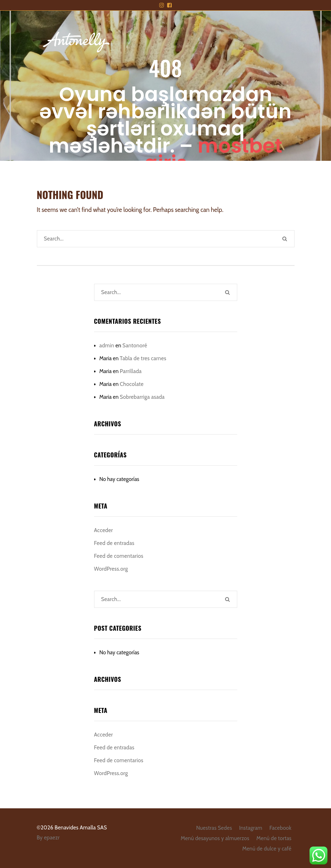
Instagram (251, 828)
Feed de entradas (114, 543)
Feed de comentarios (119, 556)
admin (107, 346)
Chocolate (132, 384)
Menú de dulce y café (267, 849)
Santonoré (135, 346)
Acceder (104, 530)
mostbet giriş (213, 154)
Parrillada (131, 371)
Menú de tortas (274, 838)
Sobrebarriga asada (142, 397)
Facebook (281, 828)
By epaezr (48, 838)
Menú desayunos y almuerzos (215, 838)
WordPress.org (111, 569)
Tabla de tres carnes (143, 358)
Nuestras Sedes (214, 828)
